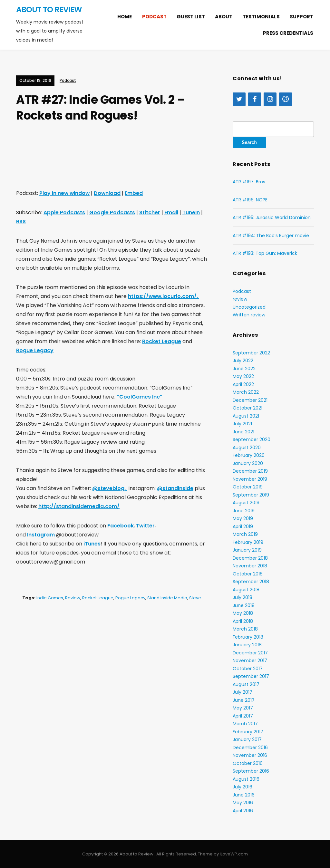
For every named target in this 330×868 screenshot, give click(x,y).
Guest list (191, 17)
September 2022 (251, 353)
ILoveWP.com (234, 854)
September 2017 (251, 676)
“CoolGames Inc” (140, 397)
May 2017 (243, 708)
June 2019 (244, 511)
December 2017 (250, 653)
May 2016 (243, 803)
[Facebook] (255, 99)
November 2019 (250, 479)
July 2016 (243, 787)
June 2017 (244, 700)
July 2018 (243, 597)
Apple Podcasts (64, 212)
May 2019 (243, 518)
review (73, 598)
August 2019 (246, 503)
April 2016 (243, 811)
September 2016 (251, 771)
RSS (21, 222)
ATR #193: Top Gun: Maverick (265, 253)
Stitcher (150, 212)
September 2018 (251, 582)
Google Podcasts (112, 212)
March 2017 (245, 724)
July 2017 (243, 692)
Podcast (154, 17)
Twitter (146, 526)
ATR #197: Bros (249, 182)
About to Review (49, 10)
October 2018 (248, 574)
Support (301, 17)
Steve (195, 598)
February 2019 (248, 542)
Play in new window (65, 193)
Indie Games (50, 598)
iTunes (92, 544)
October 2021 (247, 408)
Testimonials (261, 17)
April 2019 (243, 526)
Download (108, 193)
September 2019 (251, 495)
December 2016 (250, 747)
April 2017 (243, 716)
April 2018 (243, 621)
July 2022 (243, 361)
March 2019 (245, 534)
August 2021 (246, 416)
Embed (135, 193)
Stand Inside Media (167, 598)
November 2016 (250, 755)
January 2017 (247, 739)
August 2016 (246, 779)
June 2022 (244, 369)
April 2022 (243, 384)
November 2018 (250, 566)
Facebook (121, 526)
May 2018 (243, 613)
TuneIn (191, 212)
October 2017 (248, 669)
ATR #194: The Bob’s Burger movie (271, 236)
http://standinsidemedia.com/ (79, 506)
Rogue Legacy (35, 350)
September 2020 (252, 439)
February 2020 (249, 455)
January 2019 (247, 550)
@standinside (175, 488)
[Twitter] (239, 99)
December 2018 (250, 558)
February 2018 (248, 637)
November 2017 (250, 661)
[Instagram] (270, 99)
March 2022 (246, 392)
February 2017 (248, 732)
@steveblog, (110, 488)
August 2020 (247, 448)
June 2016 (244, 795)
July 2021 (242, 424)
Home (125, 17)
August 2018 (246, 590)
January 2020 (248, 463)
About (224, 17)
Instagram (41, 535)
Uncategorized (249, 307)
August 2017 (246, 684)
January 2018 (247, 645)
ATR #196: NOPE (250, 200)
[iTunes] (286, 99)
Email (171, 212)
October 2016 (248, 763)
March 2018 (245, 629)
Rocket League (162, 341)
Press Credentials (288, 33)
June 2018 (244, 605)
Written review (249, 315)
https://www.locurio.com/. (164, 296)
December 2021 (250, 400)
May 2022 (243, 376)
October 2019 (248, 487)
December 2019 (250, 471)
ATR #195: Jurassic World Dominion (272, 217)
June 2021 (243, 432)
